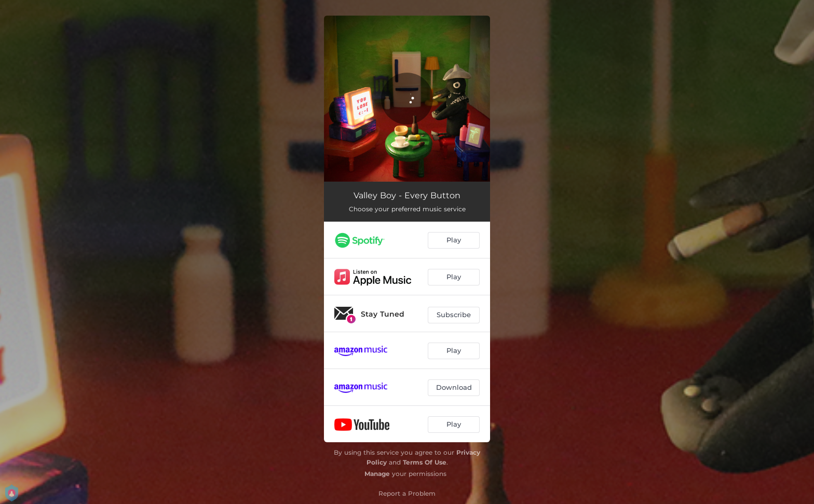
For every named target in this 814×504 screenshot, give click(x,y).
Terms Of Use (425, 462)
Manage (377, 474)
